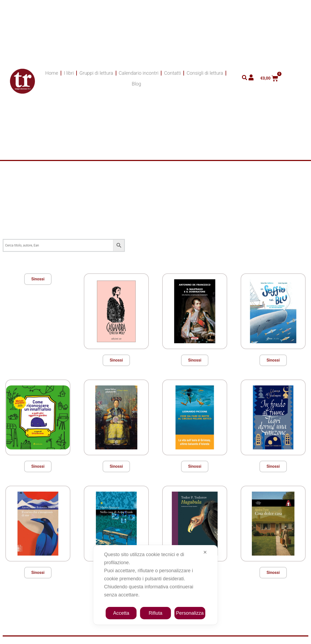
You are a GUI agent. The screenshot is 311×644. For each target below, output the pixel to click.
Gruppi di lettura (96, 73)
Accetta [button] (121, 613)
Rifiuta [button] (155, 613)
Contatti (173, 73)
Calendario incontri (139, 73)
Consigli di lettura (205, 73)
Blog (136, 84)
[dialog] (155, 585)
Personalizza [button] (190, 613)
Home (52, 73)
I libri (69, 73)
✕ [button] (205, 552)
